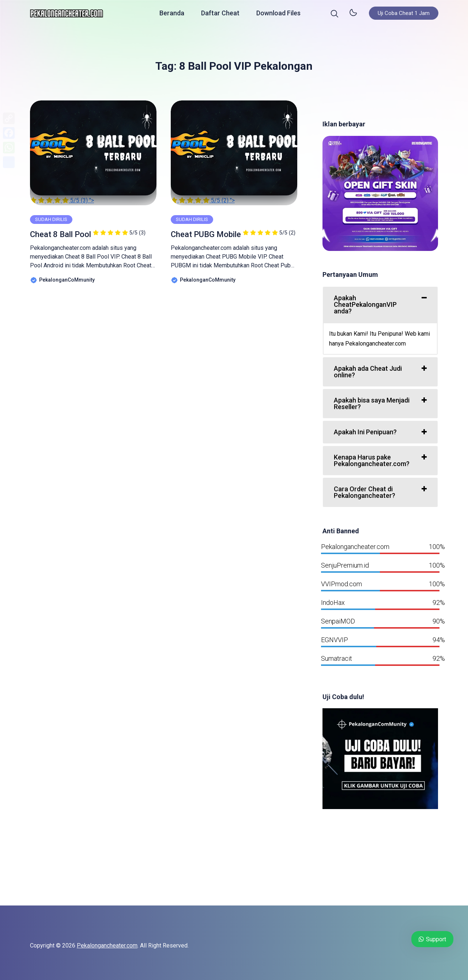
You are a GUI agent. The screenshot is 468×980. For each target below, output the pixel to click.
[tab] (380, 305)
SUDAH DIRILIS (51, 219)
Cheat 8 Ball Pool (88, 234)
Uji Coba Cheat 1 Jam (404, 15)
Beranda (172, 14)
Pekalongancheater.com (107, 945)
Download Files (278, 14)
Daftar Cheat (220, 14)
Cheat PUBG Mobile (233, 234)
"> (93, 152)
